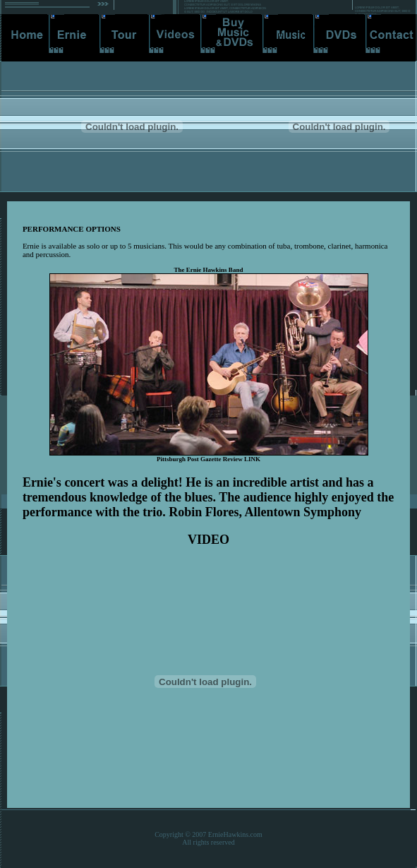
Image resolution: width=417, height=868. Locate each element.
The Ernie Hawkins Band (209, 270)
